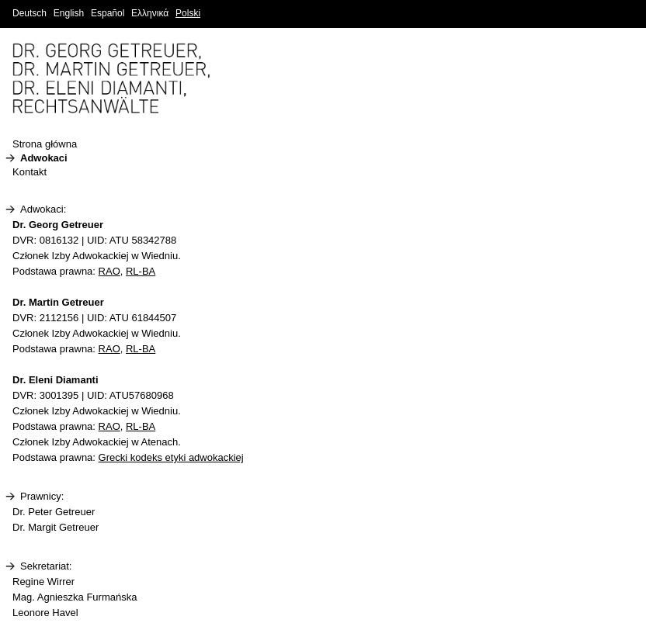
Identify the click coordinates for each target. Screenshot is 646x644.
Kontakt (30, 172)
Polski (188, 13)
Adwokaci (44, 158)
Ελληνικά (150, 13)
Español (108, 13)
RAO (109, 271)
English (69, 13)
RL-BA (141, 271)
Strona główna (45, 144)
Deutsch (30, 13)
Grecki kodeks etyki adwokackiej (171, 457)
